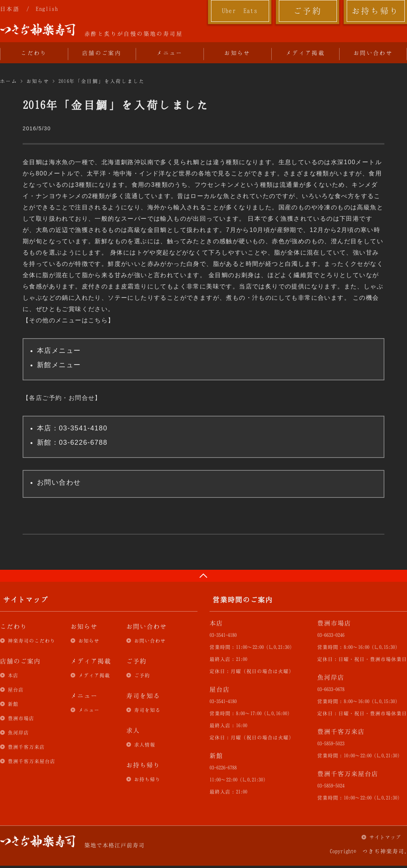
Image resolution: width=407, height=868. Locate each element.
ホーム (9, 81)
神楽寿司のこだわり (32, 641)
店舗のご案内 (102, 53)
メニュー (170, 53)
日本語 (10, 9)
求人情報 (145, 744)
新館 (13, 704)
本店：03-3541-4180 (72, 428)
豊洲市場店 (21, 718)
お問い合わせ (373, 53)
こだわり (34, 53)
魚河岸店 (18, 732)
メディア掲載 (305, 53)
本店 (13, 675)
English (47, 9)
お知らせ (237, 53)
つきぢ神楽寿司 (38, 30)
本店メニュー (59, 351)
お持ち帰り (376, 11)
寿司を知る (147, 710)
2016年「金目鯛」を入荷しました (102, 81)
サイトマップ (385, 837)
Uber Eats (240, 11)
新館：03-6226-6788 (72, 442)
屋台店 (16, 690)
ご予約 (308, 11)
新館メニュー (59, 365)
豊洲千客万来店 (26, 747)
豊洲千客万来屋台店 (32, 761)
